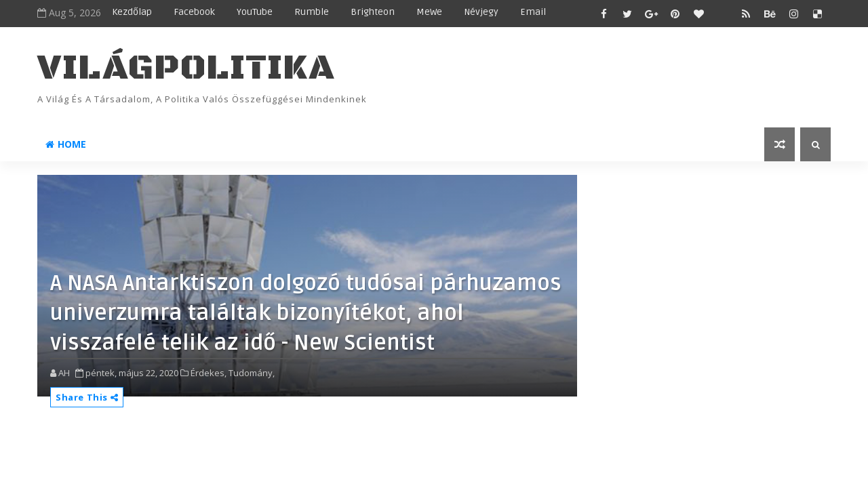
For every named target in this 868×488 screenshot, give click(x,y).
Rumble (312, 12)
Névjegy (481, 12)
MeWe (429, 12)
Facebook (194, 12)
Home (66, 144)
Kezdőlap (132, 12)
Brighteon (373, 12)
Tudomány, (252, 373)
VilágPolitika (186, 68)
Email (533, 12)
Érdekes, (209, 373)
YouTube (255, 12)
